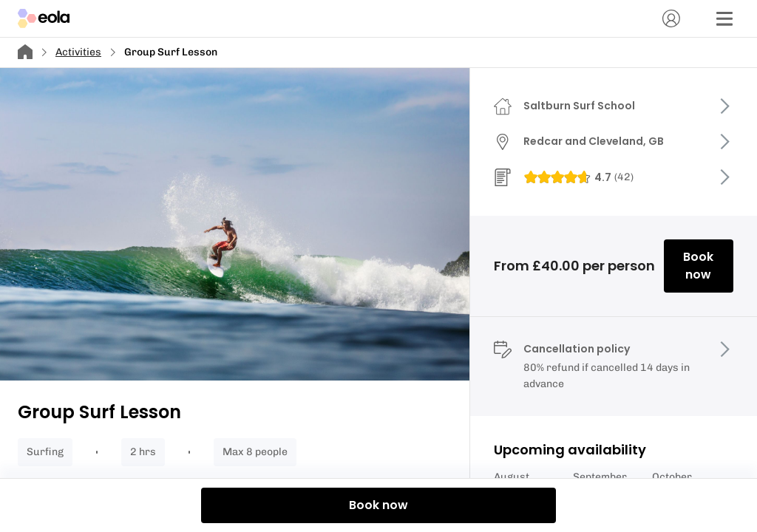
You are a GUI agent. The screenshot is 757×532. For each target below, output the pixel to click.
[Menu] (724, 18)
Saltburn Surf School (579, 106)
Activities (78, 52)
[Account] (671, 18)
